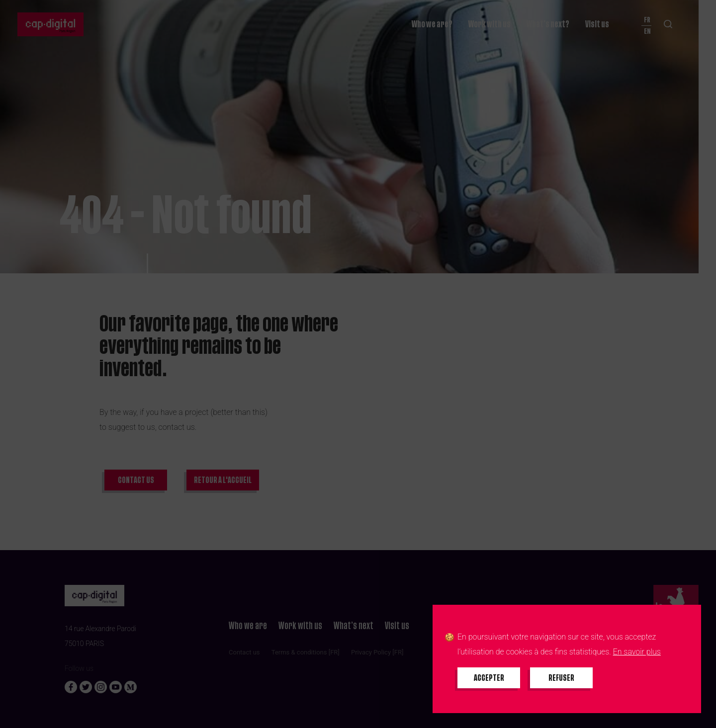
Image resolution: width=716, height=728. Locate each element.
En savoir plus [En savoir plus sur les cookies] (637, 652)
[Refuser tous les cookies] (561, 678)
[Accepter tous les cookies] (489, 678)
